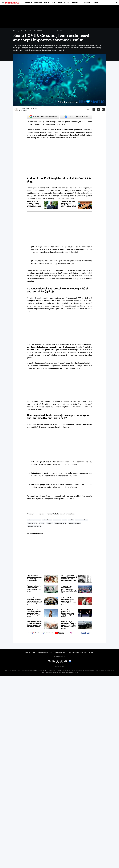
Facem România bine (67, 514)
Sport (97, 3)
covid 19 (71, 520)
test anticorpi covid (60, 523)
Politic (47, 3)
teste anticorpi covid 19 (34, 526)
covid (64, 520)
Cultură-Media (87, 3)
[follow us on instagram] (73, 633)
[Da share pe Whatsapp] (103, 109)
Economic (38, 3)
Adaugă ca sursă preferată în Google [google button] (43, 117)
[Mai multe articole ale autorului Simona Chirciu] (16, 109)
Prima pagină (17, 31)
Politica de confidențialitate (78, 652)
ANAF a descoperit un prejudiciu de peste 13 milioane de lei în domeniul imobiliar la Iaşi (69, 578)
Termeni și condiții (61, 652)
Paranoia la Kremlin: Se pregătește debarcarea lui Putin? (35, 588)
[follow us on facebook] (86, 633)
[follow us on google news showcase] (46, 633)
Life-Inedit (75, 3)
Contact (92, 652)
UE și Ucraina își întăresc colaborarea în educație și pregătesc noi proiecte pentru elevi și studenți (34, 578)
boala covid (57, 520)
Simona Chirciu (24, 110)
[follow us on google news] (33, 633)
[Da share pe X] (99, 109)
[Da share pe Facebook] (94, 109)
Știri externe (57, 3)
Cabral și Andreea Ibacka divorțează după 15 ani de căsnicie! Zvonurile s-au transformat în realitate (69, 600)
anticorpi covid (47, 520)
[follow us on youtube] (59, 633)
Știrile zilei (28, 3)
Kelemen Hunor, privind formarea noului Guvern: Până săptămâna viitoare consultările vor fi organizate (34, 204)
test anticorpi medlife (75, 523)
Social (67, 3)
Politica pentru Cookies (45, 652)
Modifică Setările (59, 657)
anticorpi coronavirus (34, 520)
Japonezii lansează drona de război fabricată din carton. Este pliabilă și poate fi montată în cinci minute (69, 204)
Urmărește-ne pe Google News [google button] (76, 117)
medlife (42, 523)
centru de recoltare (69, 496)
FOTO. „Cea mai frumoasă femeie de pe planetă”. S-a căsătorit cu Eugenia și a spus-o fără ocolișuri (34, 612)
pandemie (49, 523)
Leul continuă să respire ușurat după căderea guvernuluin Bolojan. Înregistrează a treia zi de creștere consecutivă (35, 600)
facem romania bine (81, 520)
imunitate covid (32, 523)
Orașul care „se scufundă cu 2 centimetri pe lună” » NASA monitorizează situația (69, 589)
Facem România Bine (27, 31)
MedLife (43, 424)
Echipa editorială (30, 652)
